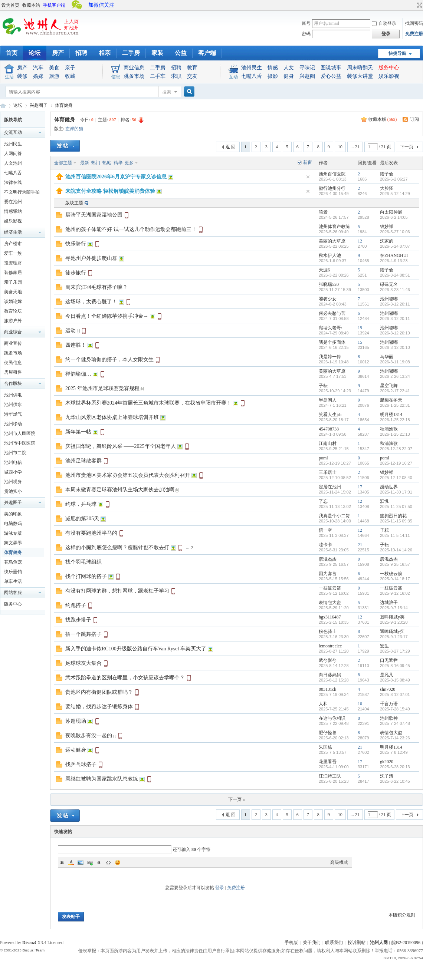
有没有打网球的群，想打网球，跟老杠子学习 (117, 591)
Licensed (55, 943)
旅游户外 (13, 321)
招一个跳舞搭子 (83, 634)
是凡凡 (387, 675)
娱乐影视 (389, 76)
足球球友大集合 (83, 663)
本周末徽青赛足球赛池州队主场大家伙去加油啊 (120, 490)
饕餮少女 (328, 299)
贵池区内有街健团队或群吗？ (99, 692)
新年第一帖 (78, 432)
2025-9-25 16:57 (395, 564)
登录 (220, 888)
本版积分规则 (402, 915)
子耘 (323, 386)
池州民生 (252, 68)
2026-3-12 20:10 (395, 333)
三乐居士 (328, 472)
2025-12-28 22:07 (396, 449)
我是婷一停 (330, 357)
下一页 (407, 147)
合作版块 (13, 383)
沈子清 (387, 776)
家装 (157, 53)
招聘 (81, 53)
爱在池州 (13, 202)
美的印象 (13, 514)
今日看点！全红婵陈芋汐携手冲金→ (107, 316)
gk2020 (387, 762)
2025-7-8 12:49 (394, 752)
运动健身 (76, 750)
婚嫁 (38, 76)
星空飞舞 (389, 386)
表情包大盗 (330, 603)
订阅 (414, 119)
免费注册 (414, 34)
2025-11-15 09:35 (396, 521)
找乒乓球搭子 (81, 764)
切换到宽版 (419, 5)
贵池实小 (13, 491)
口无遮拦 (389, 660)
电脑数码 (13, 524)
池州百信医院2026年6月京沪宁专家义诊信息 (116, 177)
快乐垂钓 (13, 572)
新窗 (308, 162)
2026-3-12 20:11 (395, 304)
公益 (181, 53)
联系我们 (334, 943)
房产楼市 (13, 244)
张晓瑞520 (329, 284)
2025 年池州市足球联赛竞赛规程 (102, 388)
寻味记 (307, 68)
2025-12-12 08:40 (396, 478)
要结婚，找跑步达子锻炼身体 (99, 707)
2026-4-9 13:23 (394, 261)
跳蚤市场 (134, 76)
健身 (289, 76)
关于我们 (312, 943)
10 (340, 147)
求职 (176, 76)
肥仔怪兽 (328, 733)
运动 (70, 331)
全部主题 (63, 163)
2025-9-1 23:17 (394, 637)
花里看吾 (328, 762)
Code (108, 862)
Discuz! (29, 943)
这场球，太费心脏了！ (91, 302)
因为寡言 (328, 574)
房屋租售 (13, 372)
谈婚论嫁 (13, 301)
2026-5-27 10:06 (395, 232)
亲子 (70, 68)
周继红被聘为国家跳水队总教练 (102, 779)
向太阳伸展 (391, 212)
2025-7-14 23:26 (395, 738)
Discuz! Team (33, 950)
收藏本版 (383, 119)
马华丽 (387, 357)
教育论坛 (13, 311)
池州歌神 (389, 718)
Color (71, 862)
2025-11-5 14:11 (395, 535)
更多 (129, 163)
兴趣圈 (307, 76)
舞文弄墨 (13, 543)
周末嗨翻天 (360, 68)
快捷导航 (397, 53)
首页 (12, 53)
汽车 (38, 68)
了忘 (323, 501)
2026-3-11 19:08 (395, 362)
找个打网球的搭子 (86, 576)
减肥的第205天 (82, 519)
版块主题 (74, 203)
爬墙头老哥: (330, 328)
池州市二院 (15, 453)
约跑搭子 (76, 605)
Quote (99, 862)
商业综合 (13, 332)
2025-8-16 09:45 (395, 666)
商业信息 (134, 68)
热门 (96, 163)
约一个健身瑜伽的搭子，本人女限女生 (109, 359)
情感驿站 (13, 211)
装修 (22, 76)
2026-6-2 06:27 (394, 179)
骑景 (323, 212)
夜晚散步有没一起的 (89, 735)
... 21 (355, 147)
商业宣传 (13, 343)
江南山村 (328, 443)
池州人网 (379, 943)
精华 (118, 163)
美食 (54, 68)
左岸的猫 (74, 129)
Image (81, 862)
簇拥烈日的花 (393, 516)
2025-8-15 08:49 (395, 680)
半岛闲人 (328, 400)
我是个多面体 (332, 342)
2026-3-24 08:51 (395, 275)
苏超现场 (76, 721)
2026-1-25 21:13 (395, 434)
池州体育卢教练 (334, 227)
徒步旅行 (76, 273)
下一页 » (237, 799)
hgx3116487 (330, 617)
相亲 (105, 53)
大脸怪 (387, 188)
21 (360, 545)
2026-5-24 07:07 (395, 246)
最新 (85, 163)
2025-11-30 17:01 (396, 492)
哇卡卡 (325, 545)
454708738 (329, 429)
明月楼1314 (391, 415)
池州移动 (13, 424)
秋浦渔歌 (389, 429)
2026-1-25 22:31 (395, 405)
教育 (192, 68)
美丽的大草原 (332, 241)
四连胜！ (76, 345)
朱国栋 (325, 747)
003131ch (327, 689)
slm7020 (388, 689)
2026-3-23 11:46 (395, 290)
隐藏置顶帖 (308, 177)
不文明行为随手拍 (22, 192)
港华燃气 (13, 414)
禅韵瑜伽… (78, 374)
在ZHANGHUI (394, 255)
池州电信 (13, 462)
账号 (306, 23)
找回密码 (414, 23)
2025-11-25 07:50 (396, 507)
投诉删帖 (357, 943)
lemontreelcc (330, 646)
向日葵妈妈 (330, 675)
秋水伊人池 (330, 255)
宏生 (384, 646)
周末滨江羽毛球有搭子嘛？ (96, 287)
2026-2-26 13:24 (395, 376)
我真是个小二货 (334, 516)
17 (360, 487)
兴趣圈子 (39, 105)
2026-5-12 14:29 (395, 194)
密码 (306, 34)
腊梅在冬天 (391, 400)
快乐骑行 (76, 244)
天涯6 (324, 270)
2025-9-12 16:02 (395, 593)
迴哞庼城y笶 (392, 617)
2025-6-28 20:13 (395, 767)
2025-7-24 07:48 (395, 723)
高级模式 (339, 862)
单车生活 (13, 581)
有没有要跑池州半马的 (91, 533)
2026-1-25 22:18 (395, 420)
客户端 (207, 53)
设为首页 (10, 5)
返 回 (231, 147)
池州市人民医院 (20, 433)
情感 (273, 68)
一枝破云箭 (391, 574)
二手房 (131, 53)
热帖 (107, 163)
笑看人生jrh (330, 415)
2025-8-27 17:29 (395, 651)
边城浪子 (389, 603)
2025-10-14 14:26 (396, 550)
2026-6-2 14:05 (394, 217)
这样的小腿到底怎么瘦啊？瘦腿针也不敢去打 (117, 547)
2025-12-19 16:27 (396, 463)
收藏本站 (31, 5)
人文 (289, 68)
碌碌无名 (389, 284)
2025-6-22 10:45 (395, 781)
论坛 (35, 53)
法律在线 (13, 182)
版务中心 (389, 68)
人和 (323, 704)
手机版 (291, 943)
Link (90, 862)
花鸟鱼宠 (13, 562)
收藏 (70, 76)
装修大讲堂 (360, 76)
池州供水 (13, 405)
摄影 (273, 76)
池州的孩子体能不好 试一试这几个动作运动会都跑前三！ (131, 229)
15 (360, 342)
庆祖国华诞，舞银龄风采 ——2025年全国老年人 (121, 446)
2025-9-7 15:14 (394, 608)
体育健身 (64, 105)
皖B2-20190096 (406, 943)
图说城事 (331, 68)
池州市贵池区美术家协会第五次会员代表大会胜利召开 (128, 475)
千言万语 (389, 704)
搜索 (167, 92)
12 (360, 241)
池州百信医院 (332, 174)
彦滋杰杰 (328, 559)
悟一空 (325, 530)
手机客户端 (54, 5)
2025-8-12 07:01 (395, 694)
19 (360, 328)
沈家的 (387, 241)
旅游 (54, 76)
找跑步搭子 (78, 620)
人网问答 (13, 154)
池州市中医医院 (20, 443)
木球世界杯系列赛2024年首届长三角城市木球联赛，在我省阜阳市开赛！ (148, 403)
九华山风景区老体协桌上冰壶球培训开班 (112, 417)
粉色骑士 (328, 631)
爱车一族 (13, 253)
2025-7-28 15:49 (395, 709)
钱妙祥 (387, 227)
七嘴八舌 (252, 76)
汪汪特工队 (330, 776)
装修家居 (13, 273)
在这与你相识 (332, 718)
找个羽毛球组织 (83, 562)
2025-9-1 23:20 (394, 622)
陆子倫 (387, 174)
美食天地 (13, 292)
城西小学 (13, 472)
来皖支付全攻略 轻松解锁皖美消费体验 (110, 191)
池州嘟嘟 (389, 299)
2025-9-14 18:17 (395, 579)
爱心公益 (331, 76)
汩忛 (384, 501)
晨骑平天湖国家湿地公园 (94, 215)
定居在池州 (330, 487)
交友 (192, 76)
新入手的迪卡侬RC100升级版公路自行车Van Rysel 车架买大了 (136, 649)
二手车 (158, 76)
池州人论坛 (3, 105)
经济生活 (13, 232)
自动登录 (384, 23)
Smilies (118, 862)
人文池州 (13, 163)
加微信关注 (101, 5)
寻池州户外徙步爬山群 (91, 258)
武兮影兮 (328, 660)
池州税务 (13, 482)
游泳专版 (13, 533)
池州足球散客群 (83, 461)
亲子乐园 (13, 282)
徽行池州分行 (332, 188)
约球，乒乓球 (81, 504)
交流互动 (13, 132)
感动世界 (389, 487)
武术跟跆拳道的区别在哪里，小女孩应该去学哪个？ (125, 678)
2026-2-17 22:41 (395, 391)
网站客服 (13, 593)
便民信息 (13, 363)
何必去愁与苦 (332, 313)
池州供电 (13, 395)
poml (323, 458)
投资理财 (13, 263)
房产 (58, 53)
